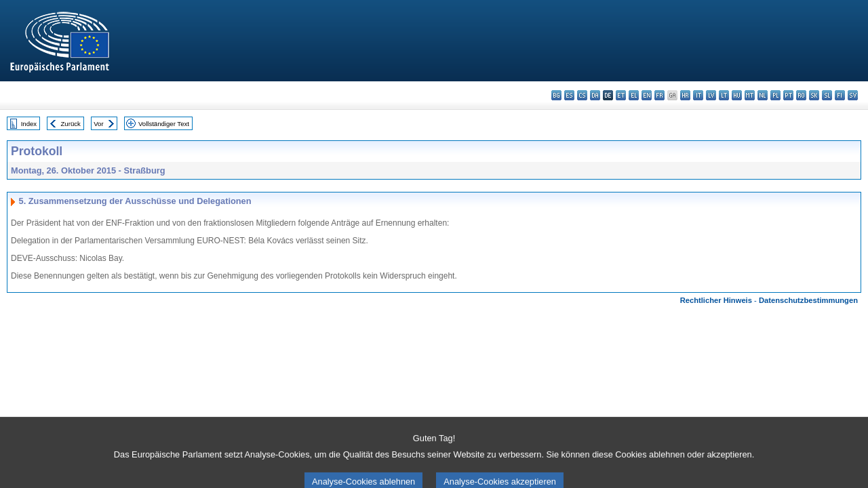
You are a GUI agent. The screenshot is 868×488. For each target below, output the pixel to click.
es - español (569, 95)
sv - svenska (853, 95)
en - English (647, 95)
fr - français (659, 95)
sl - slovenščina (827, 95)
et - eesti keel (621, 95)
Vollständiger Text (164, 124)
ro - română (801, 95)
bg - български (556, 95)
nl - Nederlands (763, 95)
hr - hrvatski (685, 95)
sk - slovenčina (814, 95)
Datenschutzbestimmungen (808, 300)
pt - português (788, 95)
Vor (98, 124)
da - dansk (595, 95)
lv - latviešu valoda (711, 95)
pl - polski (775, 95)
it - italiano (698, 95)
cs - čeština (582, 95)
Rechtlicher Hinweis (716, 300)
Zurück (71, 124)
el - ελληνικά (634, 95)
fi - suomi (840, 95)
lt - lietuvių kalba (724, 95)
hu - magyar (737, 95)
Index (29, 124)
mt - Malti (750, 95)
